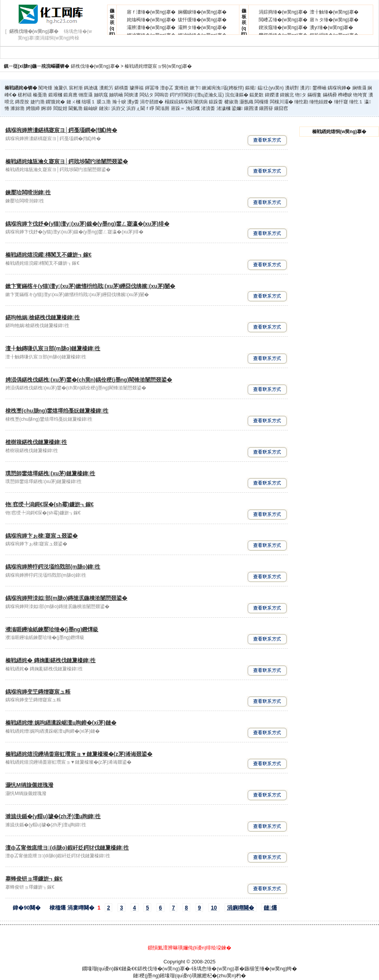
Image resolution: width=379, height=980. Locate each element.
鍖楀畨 (121, 88)
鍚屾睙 (90, 108)
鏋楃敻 (314, 95)
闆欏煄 (261, 102)
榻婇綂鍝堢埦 (179, 102)
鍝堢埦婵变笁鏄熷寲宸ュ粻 (38, 692)
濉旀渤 (17, 108)
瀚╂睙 (119, 102)
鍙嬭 (237, 108)
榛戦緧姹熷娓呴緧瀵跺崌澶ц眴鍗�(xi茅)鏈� (61, 723)
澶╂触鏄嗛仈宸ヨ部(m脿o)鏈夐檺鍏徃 (53, 348)
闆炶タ (147, 95)
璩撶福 (137, 88)
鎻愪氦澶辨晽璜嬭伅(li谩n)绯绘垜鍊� (190, 948)
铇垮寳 (360, 95)
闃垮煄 (45, 88)
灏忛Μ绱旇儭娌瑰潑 (29, 785)
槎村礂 (25, 95)
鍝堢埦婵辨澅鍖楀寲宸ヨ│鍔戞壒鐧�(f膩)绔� (61, 130)
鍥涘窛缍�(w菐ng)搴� (283, 27)
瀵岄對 (292, 88)
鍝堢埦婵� (339, 88)
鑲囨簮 (266, 108)
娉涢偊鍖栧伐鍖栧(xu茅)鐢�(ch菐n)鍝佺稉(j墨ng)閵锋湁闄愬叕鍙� (89, 380)
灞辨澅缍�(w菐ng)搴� (151, 27)
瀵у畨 (133, 102)
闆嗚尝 (162, 95)
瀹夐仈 (61, 88)
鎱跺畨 (216, 102)
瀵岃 (306, 88)
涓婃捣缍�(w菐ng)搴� (283, 12)
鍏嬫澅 (272, 95)
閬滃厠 (162, 108)
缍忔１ (356, 102)
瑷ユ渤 (104, 102)
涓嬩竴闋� (241, 908)
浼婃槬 (193, 108)
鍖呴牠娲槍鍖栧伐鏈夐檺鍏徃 (43, 317)
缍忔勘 (301, 102)
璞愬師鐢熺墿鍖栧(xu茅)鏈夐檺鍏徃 (50, 473)
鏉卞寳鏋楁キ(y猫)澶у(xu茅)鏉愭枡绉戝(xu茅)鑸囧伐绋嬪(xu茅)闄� (90, 286)
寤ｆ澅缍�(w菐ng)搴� (151, 12)
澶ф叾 (167, 88)
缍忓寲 (341, 102)
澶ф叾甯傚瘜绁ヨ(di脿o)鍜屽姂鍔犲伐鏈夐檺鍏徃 (67, 848)
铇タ (300, 95)
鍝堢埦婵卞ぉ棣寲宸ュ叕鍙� (42, 536)
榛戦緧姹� (16, 88)
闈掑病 (201, 102)
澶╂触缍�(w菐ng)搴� (334, 12)
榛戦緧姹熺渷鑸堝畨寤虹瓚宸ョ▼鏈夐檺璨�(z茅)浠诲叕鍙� (79, 754)
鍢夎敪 (256, 95)
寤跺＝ (178, 108)
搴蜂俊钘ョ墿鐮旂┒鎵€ (34, 879)
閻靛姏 (60, 108)
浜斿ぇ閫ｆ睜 (140, 108)
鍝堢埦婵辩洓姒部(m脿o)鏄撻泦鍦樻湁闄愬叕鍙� (66, 598)
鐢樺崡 (319, 88)
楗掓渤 (231, 102)
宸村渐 (76, 88)
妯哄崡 (116, 95)
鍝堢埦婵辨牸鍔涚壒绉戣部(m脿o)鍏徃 (53, 567)
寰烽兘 (181, 88)
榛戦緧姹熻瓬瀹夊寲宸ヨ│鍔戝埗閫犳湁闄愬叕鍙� (67, 161)
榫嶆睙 (345, 95)
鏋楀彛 (330, 95)
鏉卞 (195, 88)
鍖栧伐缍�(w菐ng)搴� (95, 66)
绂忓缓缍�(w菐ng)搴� (202, 20)
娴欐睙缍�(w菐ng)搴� (202, 12)
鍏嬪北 (287, 95)
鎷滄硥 (91, 88)
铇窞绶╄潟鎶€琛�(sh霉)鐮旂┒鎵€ (50, 504)
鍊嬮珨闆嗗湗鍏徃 (28, 192)
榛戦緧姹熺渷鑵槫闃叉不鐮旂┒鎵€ (49, 255)
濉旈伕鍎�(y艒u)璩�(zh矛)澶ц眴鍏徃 (53, 816)
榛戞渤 (40, 95)
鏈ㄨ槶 (73, 102)
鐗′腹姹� (55, 102)
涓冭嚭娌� (152, 102)
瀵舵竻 (106, 88)
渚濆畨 (208, 108)
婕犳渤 (38, 102)
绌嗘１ (89, 102)
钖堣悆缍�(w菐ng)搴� (218, 969)
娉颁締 (33, 108)
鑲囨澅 (251, 108)
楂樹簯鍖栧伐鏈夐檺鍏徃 (36, 442)
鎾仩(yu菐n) (271, 88)
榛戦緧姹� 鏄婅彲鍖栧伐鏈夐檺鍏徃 (50, 660)
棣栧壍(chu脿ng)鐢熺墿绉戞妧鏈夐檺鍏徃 (57, 411)
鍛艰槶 (55, 95)
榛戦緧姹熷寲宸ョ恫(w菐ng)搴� (158, 66)
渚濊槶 (224, 108)
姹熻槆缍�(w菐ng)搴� (151, 20)
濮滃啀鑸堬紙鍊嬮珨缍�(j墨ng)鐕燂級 (52, 629)
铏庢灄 (85, 95)
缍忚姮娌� (321, 102)
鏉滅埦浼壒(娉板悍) (223, 88)
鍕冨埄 (152, 88)
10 (214, 908)
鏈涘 (104, 108)
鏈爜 (270, 908)
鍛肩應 (70, 95)
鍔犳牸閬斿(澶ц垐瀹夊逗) (197, 95)
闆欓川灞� (282, 102)
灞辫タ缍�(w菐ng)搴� (202, 27)
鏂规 (251, 88)
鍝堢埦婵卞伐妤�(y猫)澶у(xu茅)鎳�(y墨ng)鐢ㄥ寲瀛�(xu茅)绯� (87, 224)
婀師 (46, 108)
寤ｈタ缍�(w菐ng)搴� (334, 20)
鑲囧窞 (281, 108)
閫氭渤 (75, 108)
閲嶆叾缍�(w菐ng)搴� (283, 20)
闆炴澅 (131, 95)
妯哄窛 (101, 95)
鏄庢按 (22, 102)
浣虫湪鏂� (237, 95)
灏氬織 (246, 102)
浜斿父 (118, 108)
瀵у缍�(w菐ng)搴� (331, 27)
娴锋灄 (359, 88)
